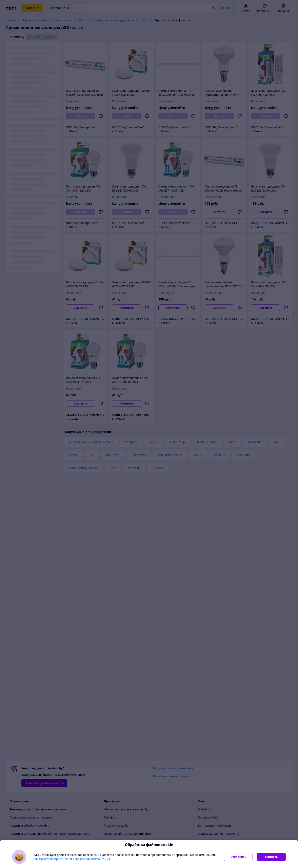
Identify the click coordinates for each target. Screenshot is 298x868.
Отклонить (238, 857)
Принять (271, 857)
